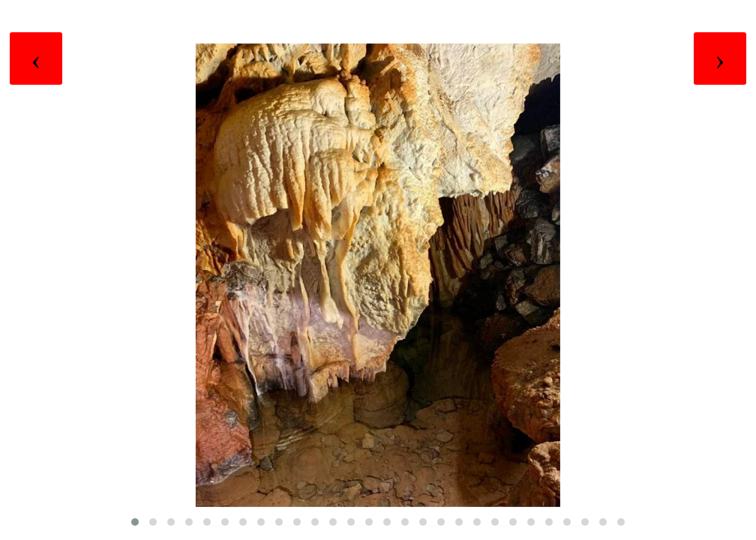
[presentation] (36, 58)
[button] (135, 522)
